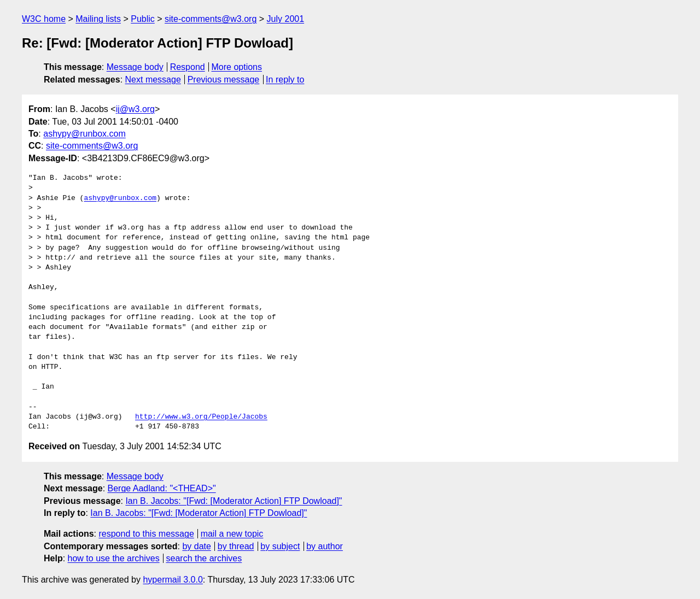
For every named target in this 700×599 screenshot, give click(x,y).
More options (237, 67)
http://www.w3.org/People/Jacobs (201, 417)
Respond (188, 67)
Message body (135, 67)
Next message (153, 80)
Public (143, 19)
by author (325, 546)
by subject (280, 546)
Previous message (224, 80)
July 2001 (286, 19)
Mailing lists (98, 19)
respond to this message (146, 534)
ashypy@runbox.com (84, 134)
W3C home (44, 19)
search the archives (204, 558)
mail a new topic (232, 534)
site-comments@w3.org (211, 19)
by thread (236, 546)
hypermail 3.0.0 (173, 580)
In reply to (285, 80)
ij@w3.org (135, 109)
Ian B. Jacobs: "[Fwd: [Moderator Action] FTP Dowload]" (234, 501)
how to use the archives (114, 558)
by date (196, 546)
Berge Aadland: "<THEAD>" (162, 488)
